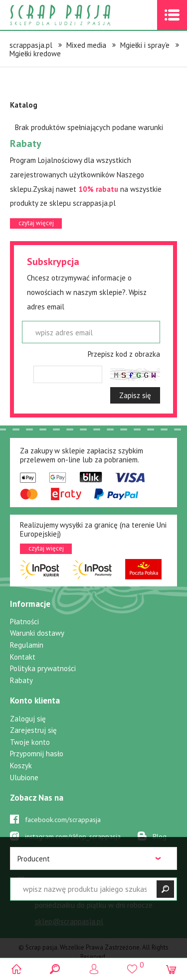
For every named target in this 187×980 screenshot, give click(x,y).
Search (55, 969)
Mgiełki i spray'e (145, 45)
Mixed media (86, 45)
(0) (171, 969)
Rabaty (21, 680)
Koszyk (21, 766)
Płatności (24, 622)
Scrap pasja (82, 15)
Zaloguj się (28, 719)
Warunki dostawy (37, 633)
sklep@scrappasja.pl (69, 921)
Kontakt (23, 657)
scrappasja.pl (31, 45)
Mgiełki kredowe (35, 54)
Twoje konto (30, 742)
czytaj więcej (36, 223)
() (132, 965)
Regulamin (27, 645)
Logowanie (93, 969)
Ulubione (24, 777)
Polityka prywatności (43, 668)
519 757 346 (66, 883)
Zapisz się (135, 395)
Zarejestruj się (33, 730)
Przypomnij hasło (37, 754)
